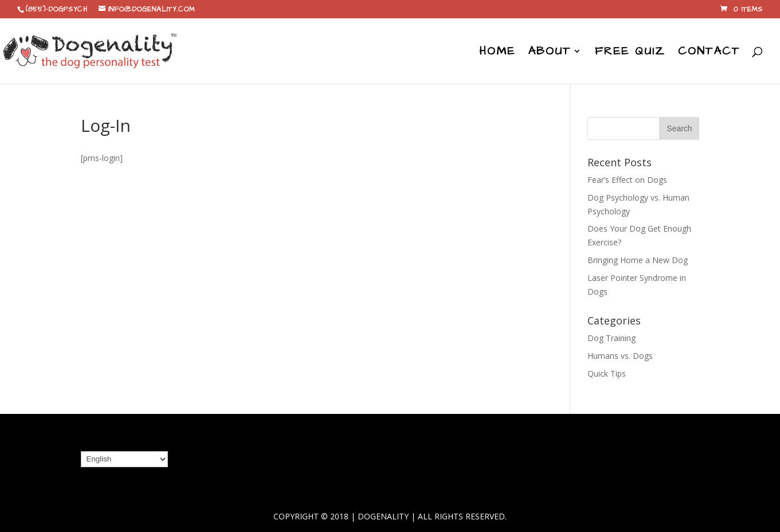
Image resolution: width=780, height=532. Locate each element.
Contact (709, 53)
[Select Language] (124, 459)
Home (497, 53)
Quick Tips (607, 373)
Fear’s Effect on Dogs (627, 180)
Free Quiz (630, 53)
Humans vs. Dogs (620, 356)
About (549, 53)
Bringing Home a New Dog (638, 260)
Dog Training (612, 338)
